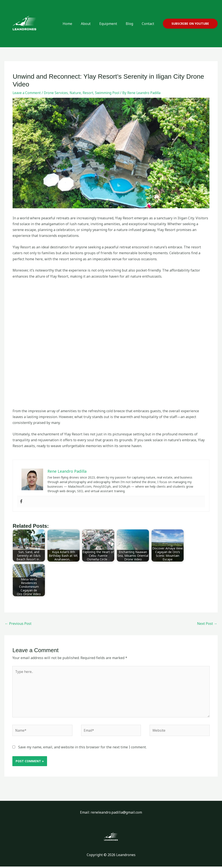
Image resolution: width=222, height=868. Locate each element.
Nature (77, 93)
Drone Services (57, 93)
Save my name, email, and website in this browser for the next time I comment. (82, 749)
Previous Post (18, 623)
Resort (89, 93)
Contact (149, 24)
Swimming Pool (109, 93)
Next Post (207, 623)
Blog (132, 24)
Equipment (113, 24)
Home (75, 24)
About (92, 24)
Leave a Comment (27, 93)
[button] (190, 24)
